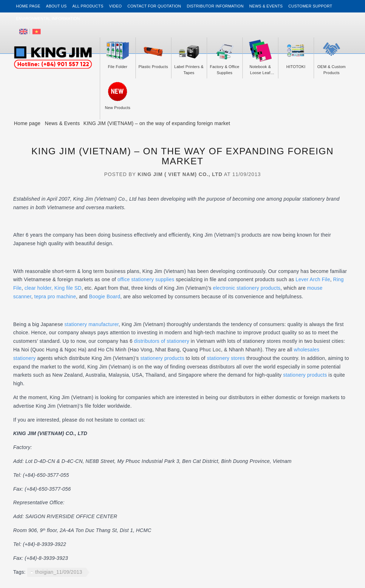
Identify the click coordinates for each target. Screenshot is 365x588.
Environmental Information (48, 19)
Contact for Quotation (154, 6)
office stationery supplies (146, 279)
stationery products (163, 358)
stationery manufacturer (92, 324)
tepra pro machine (55, 296)
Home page (28, 6)
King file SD (68, 288)
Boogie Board (105, 296)
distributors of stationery (162, 341)
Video (115, 6)
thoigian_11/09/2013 (59, 572)
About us (56, 6)
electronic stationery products (247, 288)
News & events (266, 6)
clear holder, (39, 288)
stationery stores (226, 358)
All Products (88, 6)
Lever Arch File (313, 279)
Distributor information (215, 6)
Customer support (310, 6)
